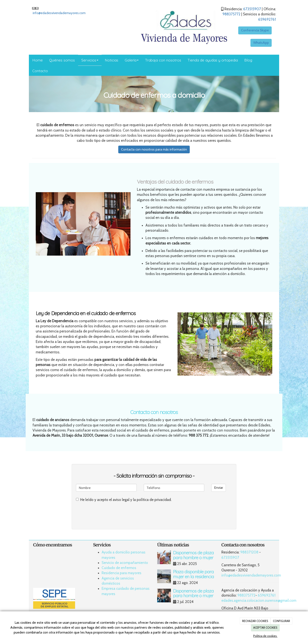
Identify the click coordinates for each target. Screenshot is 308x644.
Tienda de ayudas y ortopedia (213, 60)
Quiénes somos (62, 60)
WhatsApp (261, 43)
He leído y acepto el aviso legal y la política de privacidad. (124, 500)
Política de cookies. (265, 636)
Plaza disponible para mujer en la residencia (193, 574)
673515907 (252, 9)
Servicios (90, 60)
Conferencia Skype (255, 30)
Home (38, 60)
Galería (132, 60)
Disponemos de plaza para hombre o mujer (193, 555)
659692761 (267, 19)
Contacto (40, 71)
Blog (248, 60)
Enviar (219, 488)
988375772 (231, 14)
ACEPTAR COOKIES (265, 628)
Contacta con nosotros (154, 412)
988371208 (249, 552)
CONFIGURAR (281, 621)
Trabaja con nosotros (163, 60)
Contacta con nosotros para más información (154, 149)
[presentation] (108, 514)
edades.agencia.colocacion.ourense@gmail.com (259, 600)
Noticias (112, 60)
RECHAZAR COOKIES (255, 621)
